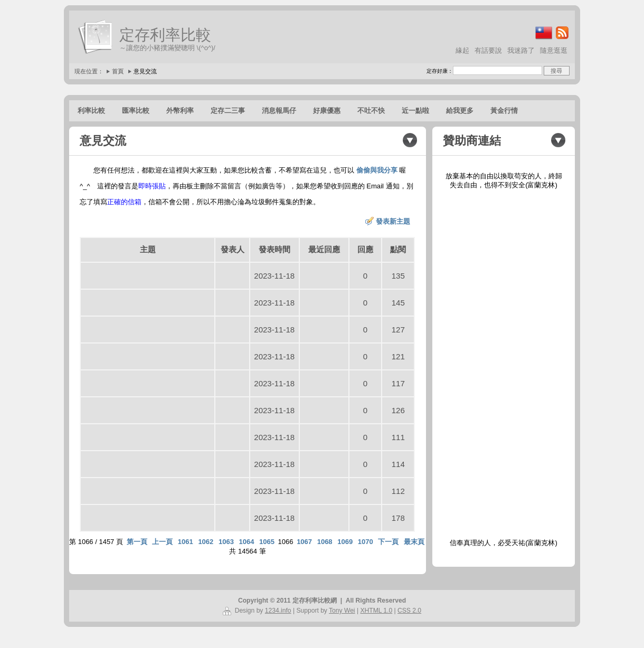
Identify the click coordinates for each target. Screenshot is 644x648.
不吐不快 (371, 111)
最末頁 (414, 542)
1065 (267, 542)
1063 (226, 542)
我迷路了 (521, 50)
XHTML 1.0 (376, 611)
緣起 (462, 50)
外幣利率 (180, 111)
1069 (345, 542)
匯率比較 (136, 111)
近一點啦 (415, 111)
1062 (206, 542)
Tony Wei (342, 611)
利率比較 (91, 111)
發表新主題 (393, 221)
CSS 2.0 (409, 611)
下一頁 (388, 542)
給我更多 (460, 111)
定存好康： (440, 71)
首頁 (118, 71)
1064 (246, 542)
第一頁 (137, 542)
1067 (304, 542)
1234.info (278, 611)
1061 (186, 542)
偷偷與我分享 (377, 170)
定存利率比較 (165, 35)
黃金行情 (504, 111)
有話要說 (488, 50)
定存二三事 (228, 111)
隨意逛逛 (554, 50)
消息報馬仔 (279, 111)
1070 (366, 542)
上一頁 (162, 542)
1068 (325, 542)
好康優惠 (327, 111)
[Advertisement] (504, 364)
